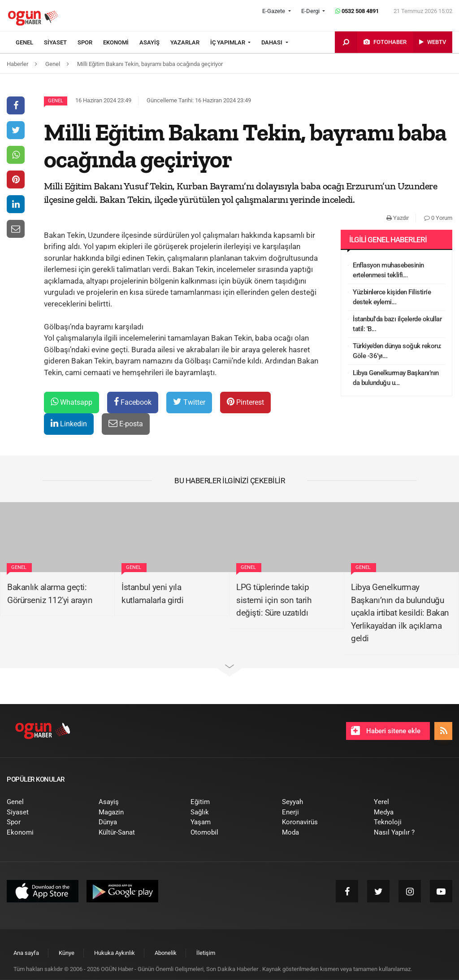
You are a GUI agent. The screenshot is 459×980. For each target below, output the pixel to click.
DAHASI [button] (273, 42)
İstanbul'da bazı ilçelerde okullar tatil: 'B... (397, 324)
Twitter (189, 402)
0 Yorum (438, 218)
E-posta (126, 423)
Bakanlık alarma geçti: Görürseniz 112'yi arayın (50, 594)
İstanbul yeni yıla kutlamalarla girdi (152, 594)
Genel (56, 101)
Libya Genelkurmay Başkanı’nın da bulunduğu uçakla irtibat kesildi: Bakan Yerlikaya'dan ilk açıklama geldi (400, 613)
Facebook (133, 402)
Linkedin (69, 423)
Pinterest (245, 402)
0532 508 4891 (357, 11)
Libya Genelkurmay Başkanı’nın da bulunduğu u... (396, 378)
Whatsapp (71, 402)
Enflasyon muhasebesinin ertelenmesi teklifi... (388, 270)
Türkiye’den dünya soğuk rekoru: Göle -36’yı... (397, 351)
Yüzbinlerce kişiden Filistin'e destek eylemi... (392, 297)
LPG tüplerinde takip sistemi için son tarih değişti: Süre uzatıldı (274, 600)
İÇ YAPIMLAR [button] (228, 42)
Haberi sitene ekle (386, 731)
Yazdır (398, 218)
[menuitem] (30, 43)
